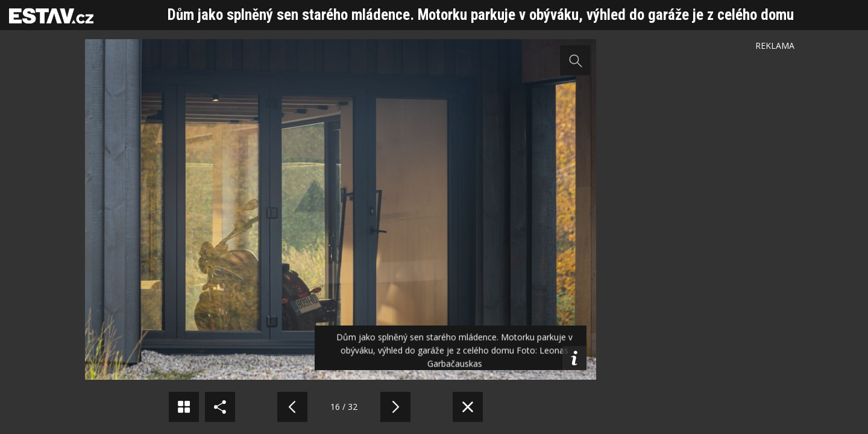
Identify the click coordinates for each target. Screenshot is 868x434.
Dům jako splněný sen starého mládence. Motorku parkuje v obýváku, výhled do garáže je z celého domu (481, 15)
